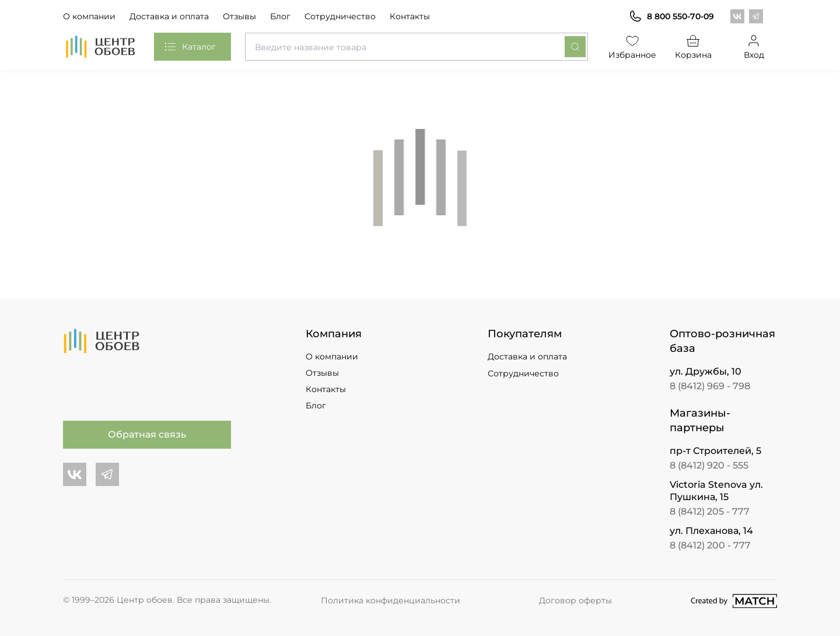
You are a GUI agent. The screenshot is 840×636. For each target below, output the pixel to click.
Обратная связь (147, 434)
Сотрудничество (340, 16)
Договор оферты (575, 600)
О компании (89, 16)
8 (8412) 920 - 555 (709, 465)
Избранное (632, 46)
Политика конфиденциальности (391, 600)
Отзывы (239, 16)
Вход (754, 46)
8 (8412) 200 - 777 (710, 545)
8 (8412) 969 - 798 (710, 386)
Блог (280, 16)
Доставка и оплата (169, 16)
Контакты (410, 16)
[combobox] (416, 47)
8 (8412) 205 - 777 (710, 511)
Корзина (693, 46)
